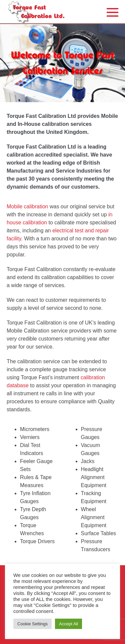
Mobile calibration (27, 206)
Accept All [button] (68, 624)
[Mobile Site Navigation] (112, 12)
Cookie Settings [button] (32, 624)
